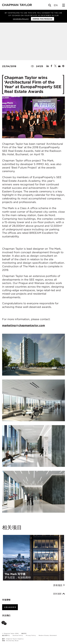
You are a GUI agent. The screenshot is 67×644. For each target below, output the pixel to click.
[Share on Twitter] (55, 66)
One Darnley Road (12, 641)
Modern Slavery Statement (48, 635)
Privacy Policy (31, 635)
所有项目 (59, 585)
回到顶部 (59, 594)
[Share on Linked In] (48, 66)
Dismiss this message (43, 19)
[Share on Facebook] (51, 66)
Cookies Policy (21, 19)
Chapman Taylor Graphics (15, 639)
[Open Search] (50, 6)
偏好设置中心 (6, 635)
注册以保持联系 (10, 607)
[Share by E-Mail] (59, 66)
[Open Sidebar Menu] (64, 5)
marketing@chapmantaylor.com (24, 325)
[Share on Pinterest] (63, 66)
